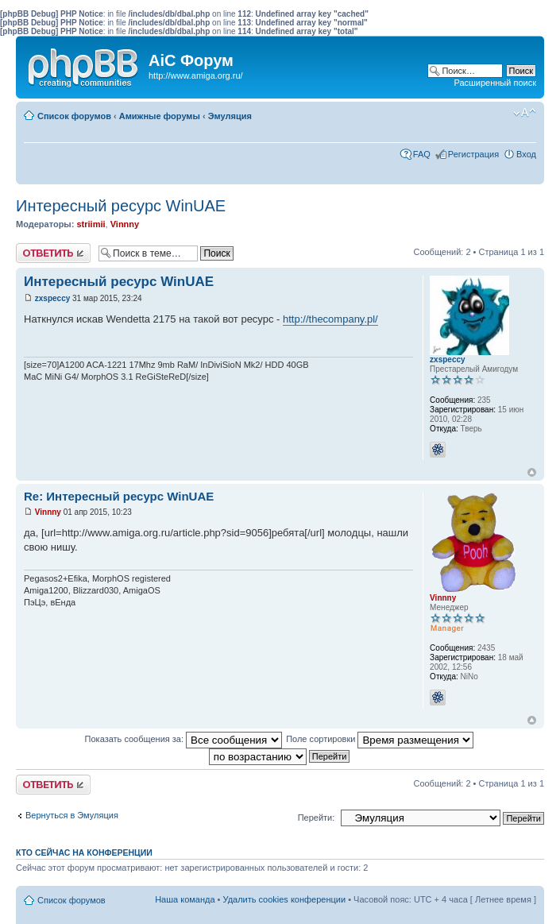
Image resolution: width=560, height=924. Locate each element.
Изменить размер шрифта (525, 113)
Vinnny (125, 224)
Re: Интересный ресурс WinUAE (119, 496)
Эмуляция (230, 116)
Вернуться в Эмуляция (72, 815)
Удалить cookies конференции (285, 899)
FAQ (422, 154)
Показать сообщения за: (184, 739)
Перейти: (317, 818)
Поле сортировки (380, 739)
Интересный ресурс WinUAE (121, 206)
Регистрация (473, 154)
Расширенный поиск (495, 83)
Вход (526, 154)
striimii (91, 224)
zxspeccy (52, 298)
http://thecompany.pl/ (330, 319)
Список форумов (74, 116)
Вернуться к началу (532, 472)
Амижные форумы (160, 116)
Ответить (53, 253)
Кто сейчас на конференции (84, 852)
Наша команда (185, 899)
